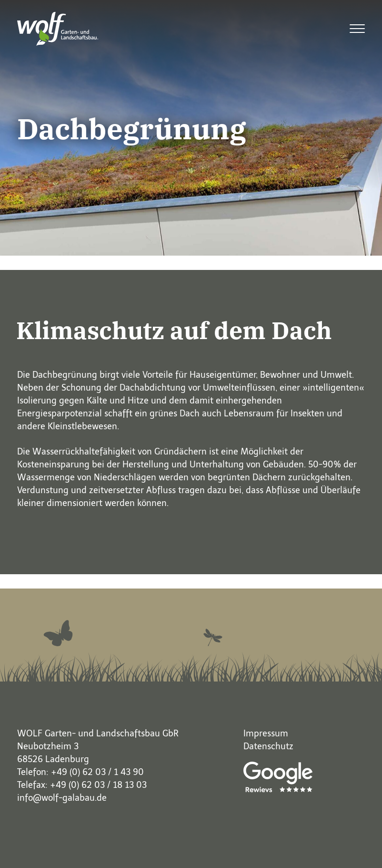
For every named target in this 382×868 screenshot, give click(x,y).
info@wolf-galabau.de (62, 798)
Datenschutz (268, 746)
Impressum (266, 734)
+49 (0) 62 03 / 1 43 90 (97, 772)
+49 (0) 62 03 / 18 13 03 (98, 785)
